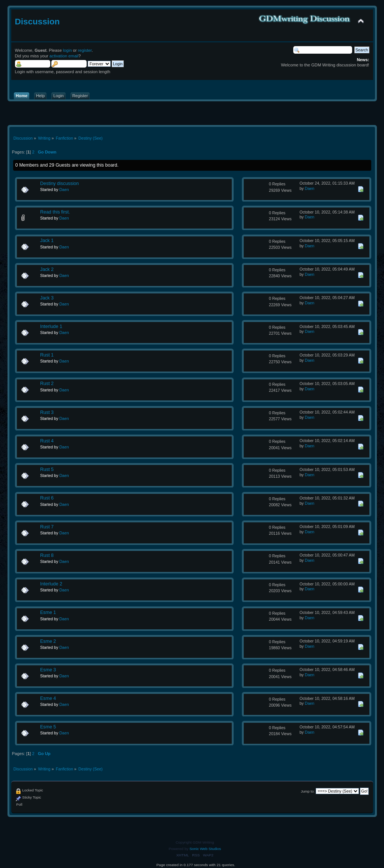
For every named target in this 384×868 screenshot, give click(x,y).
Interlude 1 (51, 326)
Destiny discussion (59, 184)
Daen (64, 190)
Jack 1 (47, 241)
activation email (64, 56)
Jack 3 (47, 298)
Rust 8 (47, 555)
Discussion (37, 22)
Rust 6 (47, 498)
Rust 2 (47, 384)
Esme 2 (48, 641)
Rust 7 (47, 527)
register (85, 50)
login (67, 50)
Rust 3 (47, 412)
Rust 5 (47, 469)
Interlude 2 (51, 584)
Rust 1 (47, 355)
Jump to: (308, 791)
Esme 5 (48, 727)
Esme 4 (48, 698)
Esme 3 (48, 670)
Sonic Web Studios (205, 849)
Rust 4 (47, 441)
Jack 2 (47, 269)
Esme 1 (48, 612)
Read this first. (55, 212)
